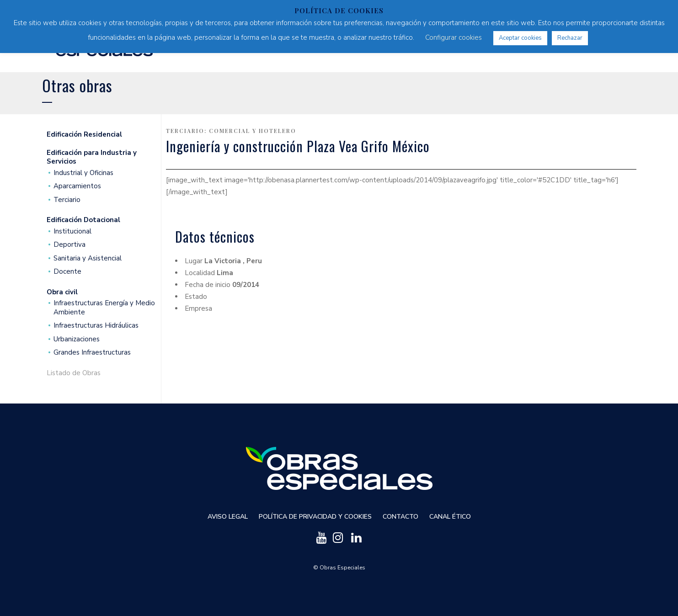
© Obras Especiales (339, 568)
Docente (67, 272)
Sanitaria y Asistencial (88, 258)
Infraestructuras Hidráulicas (96, 326)
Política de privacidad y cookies (315, 517)
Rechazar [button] (570, 38)
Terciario (67, 200)
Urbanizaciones (77, 339)
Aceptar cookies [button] (520, 38)
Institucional (72, 231)
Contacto (400, 517)
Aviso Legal (228, 517)
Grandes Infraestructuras (92, 353)
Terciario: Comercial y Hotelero (231, 131)
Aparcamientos (77, 186)
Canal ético (450, 517)
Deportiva (69, 245)
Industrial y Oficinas (83, 173)
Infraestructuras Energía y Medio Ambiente (104, 308)
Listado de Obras (74, 373)
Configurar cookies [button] (454, 37)
